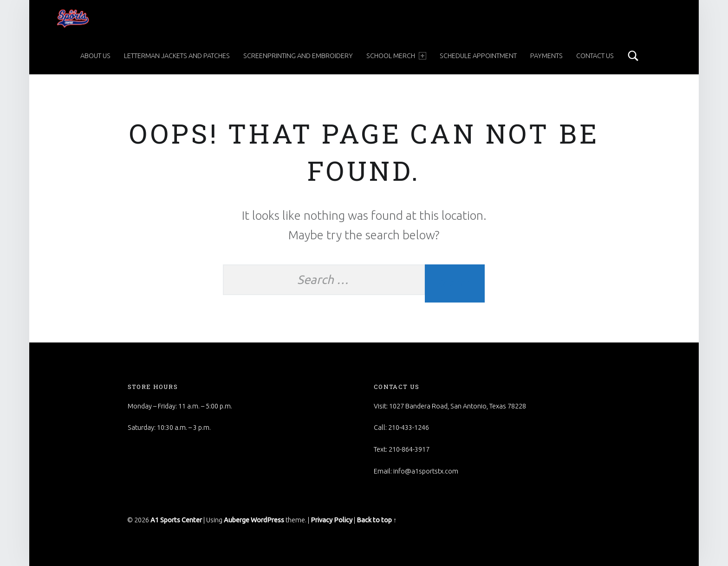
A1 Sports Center (176, 520)
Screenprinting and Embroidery (298, 56)
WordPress (267, 520)
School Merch (396, 56)
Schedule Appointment (478, 56)
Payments (546, 56)
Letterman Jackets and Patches (177, 56)
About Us (95, 56)
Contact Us (595, 56)
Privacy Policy (331, 520)
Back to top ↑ (377, 520)
